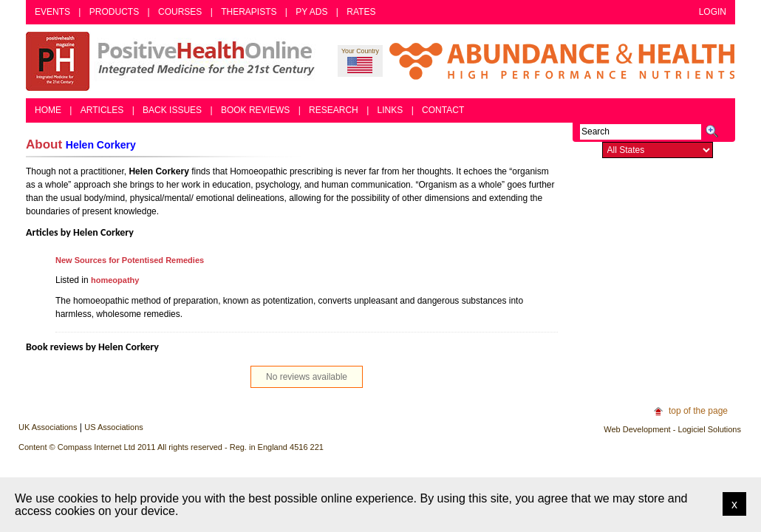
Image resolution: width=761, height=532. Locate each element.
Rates (361, 12)
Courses (180, 12)
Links (390, 110)
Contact (443, 110)
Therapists (249, 12)
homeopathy (115, 280)
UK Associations (48, 427)
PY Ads (311, 12)
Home (48, 110)
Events (52, 12)
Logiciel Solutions (709, 429)
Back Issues (172, 110)
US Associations (113, 427)
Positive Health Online (174, 61)
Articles (102, 110)
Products (114, 12)
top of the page (698, 411)
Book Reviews (255, 110)
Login (713, 12)
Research (334, 110)
